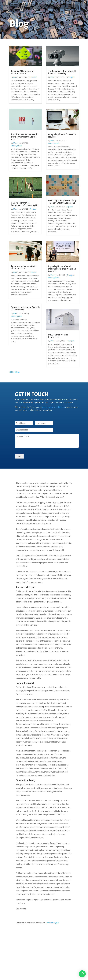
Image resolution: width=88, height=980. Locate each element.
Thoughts (71, 77)
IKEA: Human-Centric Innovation (58, 336)
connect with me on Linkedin (54, 407)
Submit (19, 456)
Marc (15, 77)
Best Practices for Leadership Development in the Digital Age (25, 137)
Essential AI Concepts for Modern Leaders (22, 72)
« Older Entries (14, 372)
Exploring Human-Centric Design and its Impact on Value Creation (62, 269)
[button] (82, 974)
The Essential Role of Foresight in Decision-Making (62, 72)
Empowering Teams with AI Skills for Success (24, 267)
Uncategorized (16, 146)
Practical (33, 77)
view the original (53, 923)
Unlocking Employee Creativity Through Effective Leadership (62, 202)
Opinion (70, 207)
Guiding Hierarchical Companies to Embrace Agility (25, 204)
